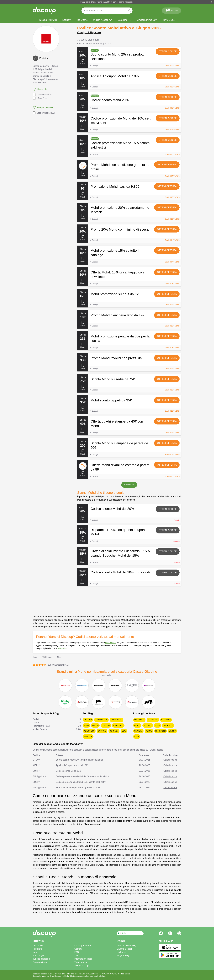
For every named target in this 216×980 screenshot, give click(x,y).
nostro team (110, 643)
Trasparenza (81, 962)
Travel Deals (168, 20)
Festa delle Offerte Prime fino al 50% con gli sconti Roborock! (107, 2)
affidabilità (62, 648)
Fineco (95, 725)
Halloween (122, 952)
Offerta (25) (40, 98)
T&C (77, 955)
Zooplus (106, 725)
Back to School (124, 949)
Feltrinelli (161, 731)
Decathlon (168, 725)
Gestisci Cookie (124, 974)
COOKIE (114, 974)
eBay (124, 731)
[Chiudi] (212, 2)
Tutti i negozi (39, 955)
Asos (137, 737)
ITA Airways (118, 725)
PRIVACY (105, 974)
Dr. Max (172, 731)
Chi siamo (38, 946)
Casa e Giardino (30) (44, 113)
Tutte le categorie (41, 959)
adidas (149, 731)
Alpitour (88, 737)
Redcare (148, 725)
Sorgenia (114, 731)
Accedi (171, 10)
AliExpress (89, 731)
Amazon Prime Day (147, 20)
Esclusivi (67, 20)
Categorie (125, 20)
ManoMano (139, 720)
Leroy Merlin (101, 720)
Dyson (137, 725)
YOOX (86, 725)
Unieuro (88, 720)
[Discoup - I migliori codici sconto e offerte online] (44, 11)
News (35, 952)
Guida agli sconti (41, 962)
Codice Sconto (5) (42, 95)
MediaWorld (117, 720)
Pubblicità (37, 949)
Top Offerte (82, 20)
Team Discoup (81, 965)
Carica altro (129, 485)
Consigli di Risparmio (89, 32)
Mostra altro (107, 675)
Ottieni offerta (167, 165)
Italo (157, 725)
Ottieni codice (168, 51)
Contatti (78, 949)
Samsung (102, 731)
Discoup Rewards (48, 20)
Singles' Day (123, 955)
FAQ (77, 952)
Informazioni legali (83, 959)
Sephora (138, 731)
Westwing (166, 720)
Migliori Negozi (103, 20)
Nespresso (153, 720)
